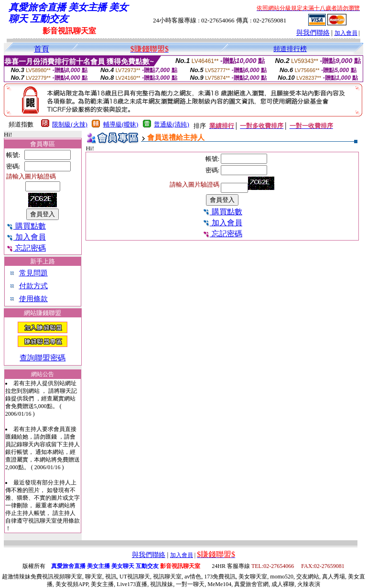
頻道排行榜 (290, 49)
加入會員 (346, 33)
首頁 (42, 49)
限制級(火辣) (70, 124)
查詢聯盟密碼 (43, 358)
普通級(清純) (172, 124)
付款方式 (33, 286)
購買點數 (26, 226)
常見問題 (33, 273)
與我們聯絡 (313, 33)
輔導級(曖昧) (121, 124)
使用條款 (33, 299)
